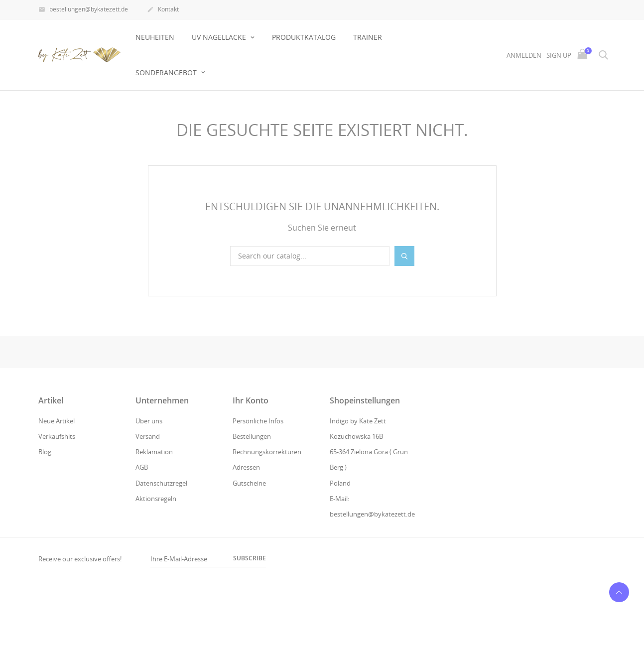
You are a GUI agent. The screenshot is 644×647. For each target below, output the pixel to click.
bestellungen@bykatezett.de (83, 10)
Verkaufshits (57, 436)
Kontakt (163, 10)
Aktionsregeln (156, 499)
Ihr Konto (251, 400)
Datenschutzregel (161, 483)
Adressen (246, 467)
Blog (45, 452)
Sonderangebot (167, 72)
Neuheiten (155, 37)
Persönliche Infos (258, 421)
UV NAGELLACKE (220, 37)
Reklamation (154, 452)
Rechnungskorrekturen (267, 452)
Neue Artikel (57, 421)
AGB (142, 467)
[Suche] (310, 256)
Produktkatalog (304, 37)
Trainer (368, 37)
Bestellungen (252, 436)
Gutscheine (249, 483)
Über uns (149, 421)
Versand (148, 436)
